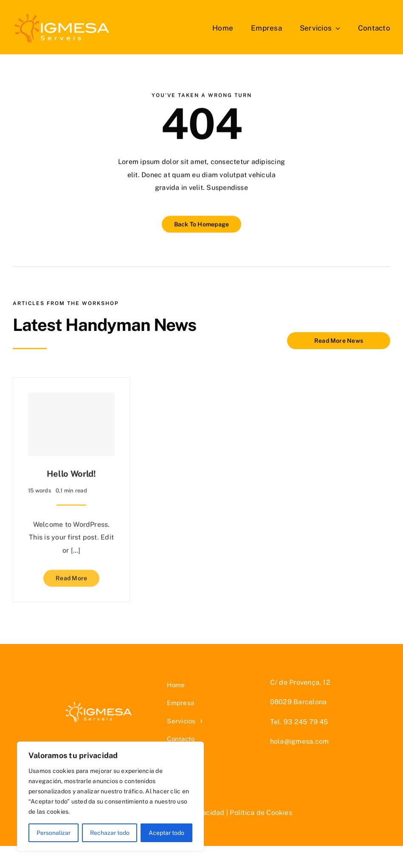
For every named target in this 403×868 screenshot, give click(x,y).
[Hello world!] (71, 421)
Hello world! (71, 471)
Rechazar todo (110, 833)
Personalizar (54, 833)
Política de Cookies (261, 813)
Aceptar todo (166, 833)
